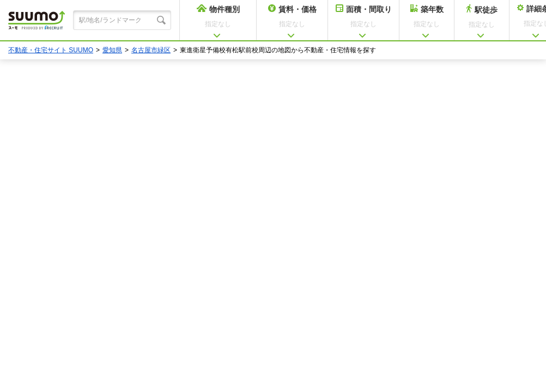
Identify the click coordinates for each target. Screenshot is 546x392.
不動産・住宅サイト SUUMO (51, 50)
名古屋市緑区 (151, 50)
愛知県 (112, 50)
